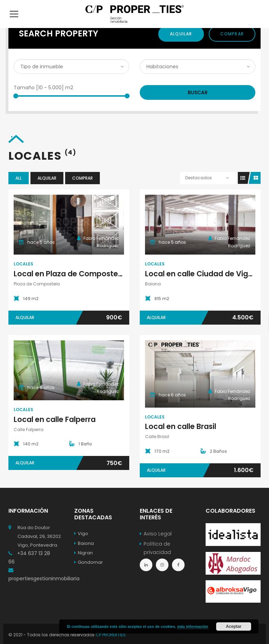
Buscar (198, 103)
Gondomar (89, 573)
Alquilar (181, 44)
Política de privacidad (157, 559)
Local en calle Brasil (181, 437)
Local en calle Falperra (55, 430)
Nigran (84, 563)
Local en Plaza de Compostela (69, 284)
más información (193, 626)
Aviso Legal (158, 544)
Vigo (81, 544)
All (19, 189)
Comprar (232, 44)
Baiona (84, 554)
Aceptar (234, 626)
